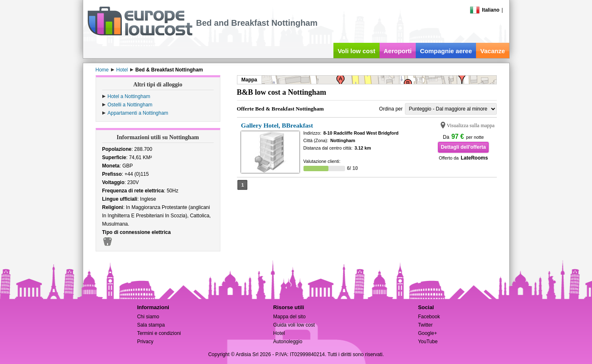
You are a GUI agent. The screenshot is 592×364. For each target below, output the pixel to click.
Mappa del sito (289, 317)
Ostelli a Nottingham (130, 105)
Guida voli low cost (294, 325)
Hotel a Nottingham (129, 96)
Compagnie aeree (446, 51)
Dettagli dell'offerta (463, 147)
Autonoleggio (288, 342)
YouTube (428, 342)
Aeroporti (398, 51)
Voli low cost (356, 51)
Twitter (425, 325)
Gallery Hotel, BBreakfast (277, 125)
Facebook (429, 317)
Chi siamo (148, 317)
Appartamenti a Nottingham (138, 113)
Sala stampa (151, 325)
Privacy (145, 342)
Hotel (279, 333)
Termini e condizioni (159, 333)
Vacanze (492, 51)
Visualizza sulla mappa (471, 125)
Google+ (427, 333)
